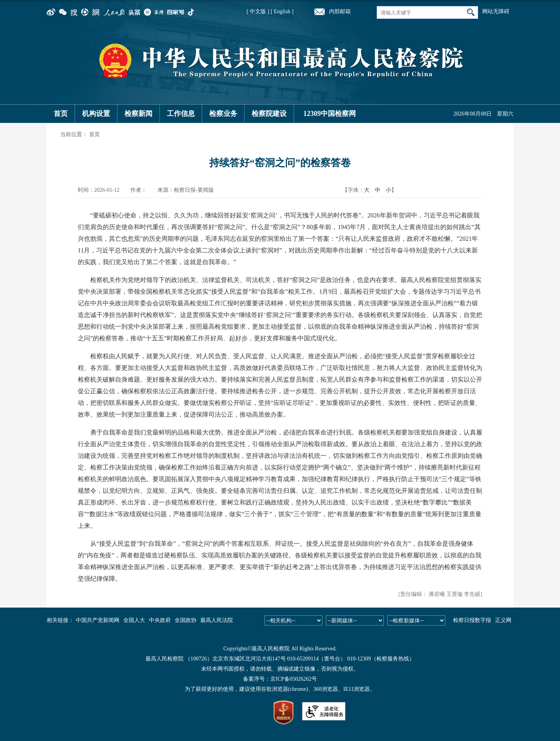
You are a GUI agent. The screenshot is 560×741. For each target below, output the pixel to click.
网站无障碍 (496, 11)
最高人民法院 (217, 620)
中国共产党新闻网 (98, 620)
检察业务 (223, 114)
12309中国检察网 (330, 114)
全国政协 (185, 620)
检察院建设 (269, 114)
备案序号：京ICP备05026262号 (280, 679)
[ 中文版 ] (258, 11)
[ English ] (282, 11)
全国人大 (134, 620)
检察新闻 (138, 114)
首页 (61, 114)
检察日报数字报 (472, 620)
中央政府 (160, 620)
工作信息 (181, 114)
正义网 (503, 620)
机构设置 (96, 114)
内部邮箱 (340, 11)
